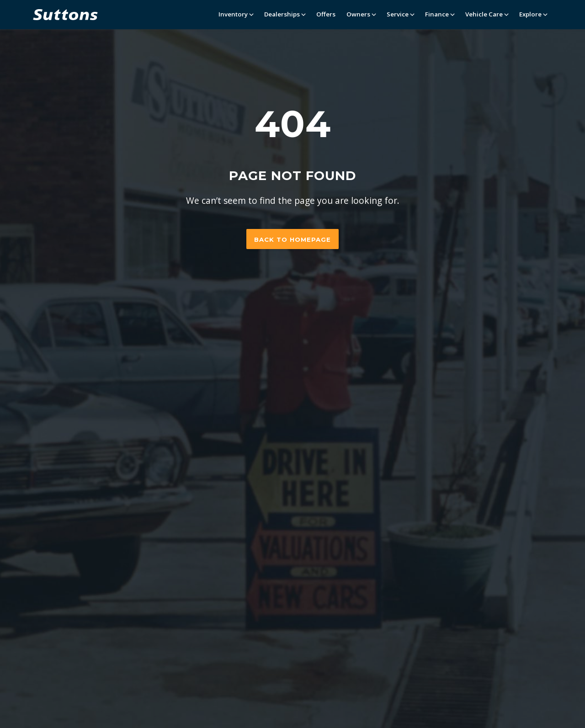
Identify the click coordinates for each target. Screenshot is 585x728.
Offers (326, 14)
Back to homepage (292, 239)
